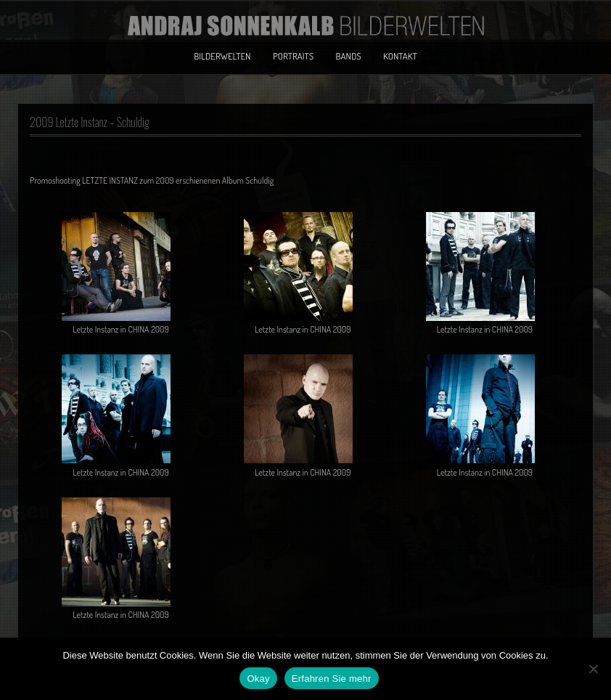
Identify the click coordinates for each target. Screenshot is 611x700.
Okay (258, 679)
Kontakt (400, 56)
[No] (593, 669)
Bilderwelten (222, 56)
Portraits (293, 56)
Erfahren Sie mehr (332, 679)
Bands (349, 56)
